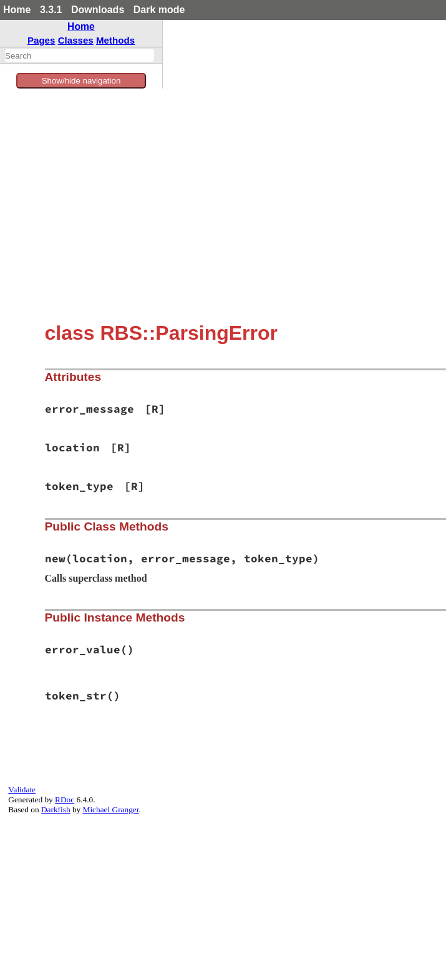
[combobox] (80, 55)
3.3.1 (51, 10)
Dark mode (159, 10)
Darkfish (56, 809)
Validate (22, 790)
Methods (115, 40)
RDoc (65, 800)
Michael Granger (111, 809)
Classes (76, 40)
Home (17, 10)
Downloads (98, 10)
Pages (41, 40)
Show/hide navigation (81, 81)
